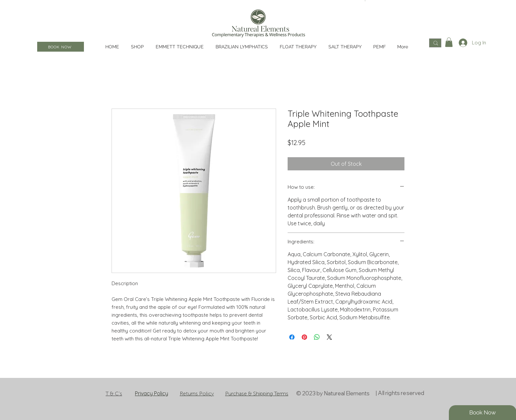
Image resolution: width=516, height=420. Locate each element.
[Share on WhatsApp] (317, 337)
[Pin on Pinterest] (304, 337)
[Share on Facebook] (292, 337)
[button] (449, 42)
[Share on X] (329, 337)
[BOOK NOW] (61, 47)
